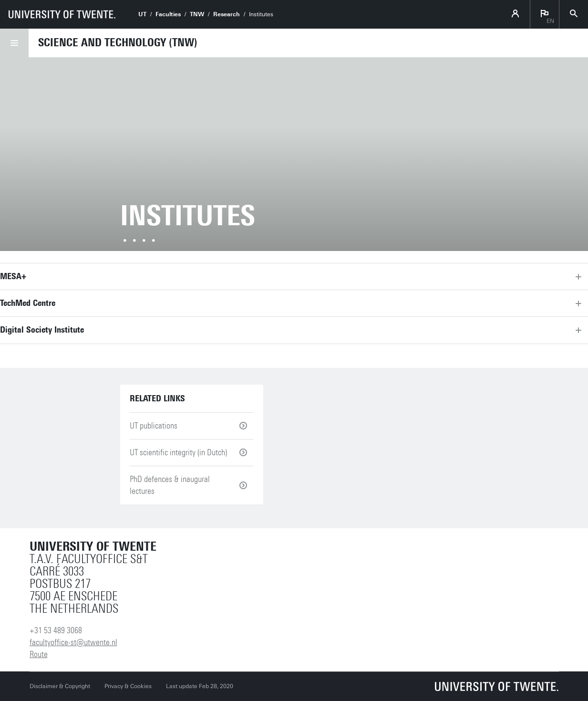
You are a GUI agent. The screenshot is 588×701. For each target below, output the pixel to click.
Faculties (168, 14)
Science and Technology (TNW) (118, 42)
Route (39, 654)
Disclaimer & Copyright (60, 686)
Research (227, 14)
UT (142, 14)
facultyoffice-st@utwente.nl (73, 642)
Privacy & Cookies (128, 686)
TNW (197, 14)
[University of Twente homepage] (62, 14)
